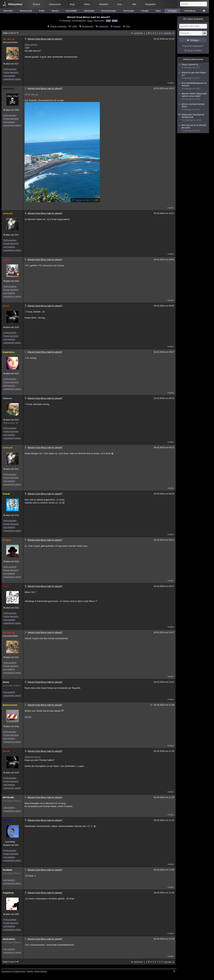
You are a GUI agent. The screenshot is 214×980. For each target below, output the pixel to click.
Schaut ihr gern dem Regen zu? (193, 75)
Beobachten (88, 26)
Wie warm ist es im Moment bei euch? (193, 128)
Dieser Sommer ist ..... (193, 66)
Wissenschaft (26, 11)
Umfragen (172, 11)
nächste (168, 33)
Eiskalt (6, 494)
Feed (108, 21)
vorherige (138, 33)
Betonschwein (10, 705)
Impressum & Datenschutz (13, 971)
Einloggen (195, 40)
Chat (120, 4)
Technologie (129, 11)
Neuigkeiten (150, 4)
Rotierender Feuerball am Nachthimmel (193, 118)
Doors (6, 682)
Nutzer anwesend (193, 19)
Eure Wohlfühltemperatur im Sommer (193, 86)
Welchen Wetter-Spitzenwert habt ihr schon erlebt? (193, 96)
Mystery (55, 11)
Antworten (103, 26)
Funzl (6, 586)
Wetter (90, 21)
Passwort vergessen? (193, 46)
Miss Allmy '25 (12, 423)
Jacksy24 (8, 213)
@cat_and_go (31, 94)
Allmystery (15, 4)
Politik (42, 11)
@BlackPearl (31, 45)
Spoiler (28, 717)
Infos (128, 26)
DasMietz (8, 870)
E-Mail (115, 21)
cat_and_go (9, 39)
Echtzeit (37, 4)
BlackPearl (8, 89)
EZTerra (7, 540)
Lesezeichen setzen (12, 79)
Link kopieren (9, 76)
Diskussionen (55, 4)
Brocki (6, 306)
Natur (158, 11)
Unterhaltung (190, 11)
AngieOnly (8, 893)
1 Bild (74, 26)
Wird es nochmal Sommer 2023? (193, 107)
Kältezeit (7, 398)
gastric (6, 260)
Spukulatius (9, 939)
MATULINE (8, 797)
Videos (87, 4)
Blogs (72, 4)
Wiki (134, 4)
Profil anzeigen (10, 69)
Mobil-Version (41, 971)
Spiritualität (89, 11)
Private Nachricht (11, 72)
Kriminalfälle (71, 11)
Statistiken (104, 4)
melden (171, 83)
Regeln (30, 971)
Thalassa (8, 820)
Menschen (8, 11)
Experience (9, 352)
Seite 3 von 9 (11, 33)
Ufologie (145, 11)
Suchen (117, 26)
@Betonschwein (32, 757)
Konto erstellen (195, 50)
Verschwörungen (109, 11)
